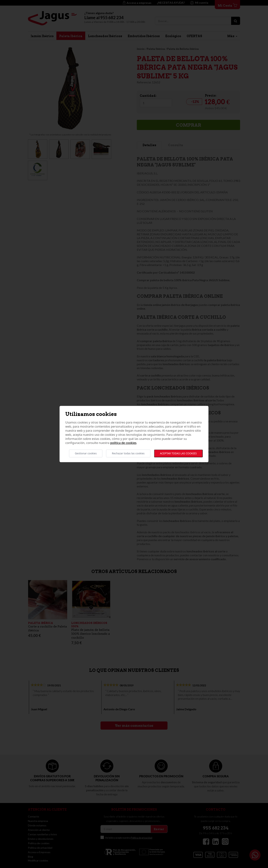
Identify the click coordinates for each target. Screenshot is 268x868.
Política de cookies (123, 443)
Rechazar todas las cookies (128, 453)
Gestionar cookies (86, 453)
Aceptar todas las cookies (178, 453)
